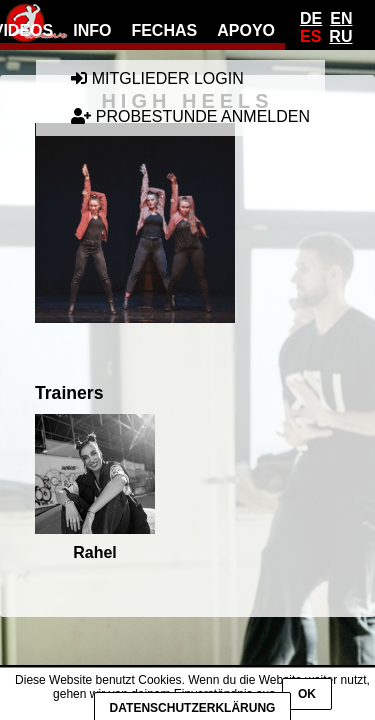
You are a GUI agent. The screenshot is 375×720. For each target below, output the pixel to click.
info (92, 30)
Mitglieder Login (157, 78)
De (311, 18)
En (341, 18)
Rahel (95, 487)
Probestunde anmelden (190, 116)
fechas (164, 30)
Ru (340, 36)
